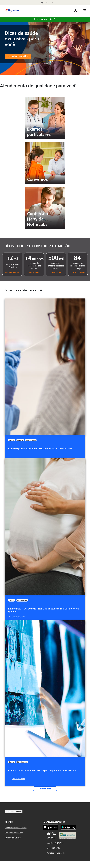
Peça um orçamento (43, 19)
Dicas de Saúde (53, 855)
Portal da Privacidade (56, 860)
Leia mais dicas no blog (18, 56)
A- (52, 3)
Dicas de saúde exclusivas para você (22, 39)
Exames (12, 440)
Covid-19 (20, 440)
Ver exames (34, 272)
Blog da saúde (31, 440)
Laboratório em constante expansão (36, 246)
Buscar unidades (78, 272)
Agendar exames (12, 272)
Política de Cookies (14, 818)
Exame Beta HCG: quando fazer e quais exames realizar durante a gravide (44, 610)
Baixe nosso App (52, 829)
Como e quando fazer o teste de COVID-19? (32, 449)
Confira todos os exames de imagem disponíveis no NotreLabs (42, 770)
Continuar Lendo (63, 448)
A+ (47, 3)
